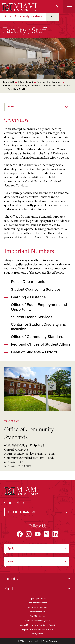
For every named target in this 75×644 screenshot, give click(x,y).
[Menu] (69, 7)
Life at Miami (26, 82)
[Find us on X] (46, 534)
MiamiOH (9, 82)
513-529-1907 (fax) (18, 466)
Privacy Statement (37, 612)
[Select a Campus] (38, 512)
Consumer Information (37, 603)
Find (9, 588)
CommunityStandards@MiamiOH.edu (30, 458)
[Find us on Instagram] (29, 534)
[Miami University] (19, 7)
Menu (11, 107)
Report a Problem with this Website (38, 629)
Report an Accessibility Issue (37, 621)
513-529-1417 (14, 462)
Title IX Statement (37, 616)
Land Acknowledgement (37, 607)
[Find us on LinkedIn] (55, 534)
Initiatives (13, 578)
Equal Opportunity (38, 598)
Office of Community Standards (23, 16)
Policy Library (37, 634)
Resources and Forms (57, 86)
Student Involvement (49, 82)
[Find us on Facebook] (20, 534)
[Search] (57, 7)
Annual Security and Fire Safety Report (38, 625)
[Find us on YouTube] (38, 534)
